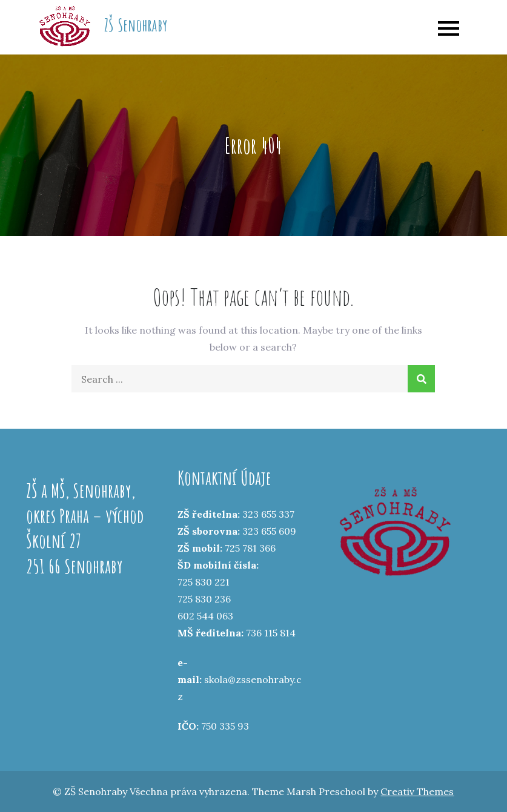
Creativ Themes (417, 791)
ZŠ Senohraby (136, 25)
